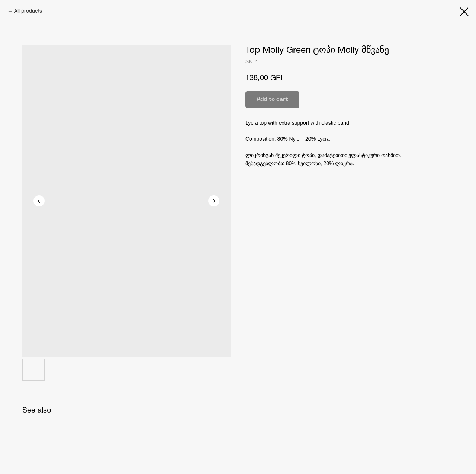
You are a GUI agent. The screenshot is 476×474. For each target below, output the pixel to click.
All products (28, 11)
